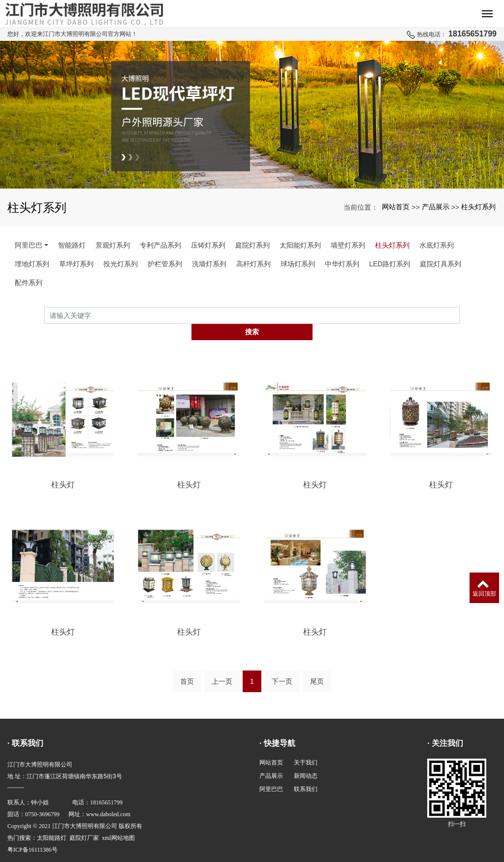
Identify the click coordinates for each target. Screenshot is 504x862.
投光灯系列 (121, 264)
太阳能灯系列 (300, 245)
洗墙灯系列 (209, 264)
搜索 (460, 316)
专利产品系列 (160, 245)
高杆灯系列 (253, 264)
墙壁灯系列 (348, 245)
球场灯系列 (298, 264)
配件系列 (29, 283)
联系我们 (306, 772)
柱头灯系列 (478, 207)
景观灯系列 (113, 245)
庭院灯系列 (252, 245)
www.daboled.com (108, 798)
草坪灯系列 (76, 264)
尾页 (317, 665)
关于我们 (306, 746)
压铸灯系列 (208, 245)
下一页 (282, 665)
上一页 (222, 665)
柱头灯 (63, 468)
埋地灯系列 (32, 264)
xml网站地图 (118, 821)
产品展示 (436, 207)
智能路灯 (72, 245)
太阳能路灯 (52, 821)
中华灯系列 (342, 264)
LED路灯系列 (390, 264)
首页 (187, 665)
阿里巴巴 (29, 245)
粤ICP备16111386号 (32, 833)
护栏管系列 (165, 264)
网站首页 (396, 207)
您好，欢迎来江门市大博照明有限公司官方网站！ (72, 34)
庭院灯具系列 (441, 264)
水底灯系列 (437, 245)
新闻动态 (306, 759)
